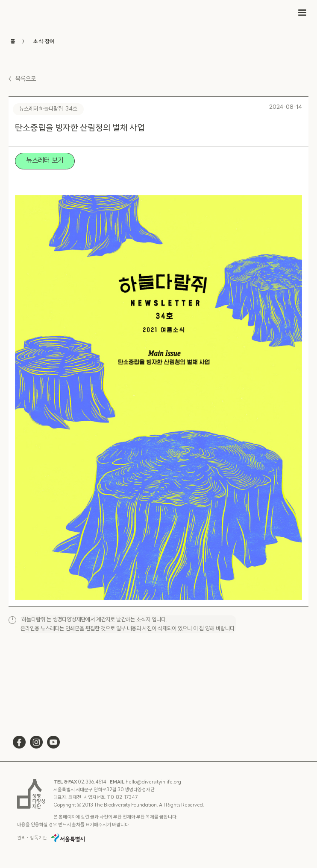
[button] (302, 13)
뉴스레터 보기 (45, 161)
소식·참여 (44, 42)
